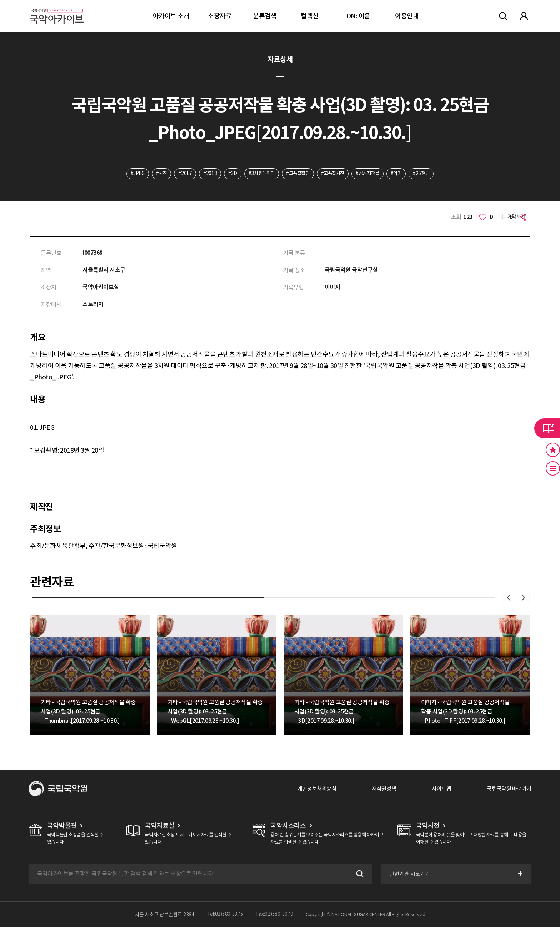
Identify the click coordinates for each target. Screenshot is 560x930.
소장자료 (220, 16)
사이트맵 (437, 791)
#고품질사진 (335, 174)
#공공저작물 (372, 174)
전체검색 (503, 16)
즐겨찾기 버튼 (553, 450)
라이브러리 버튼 (547, 428)
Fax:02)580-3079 (275, 917)
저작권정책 (378, 791)
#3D (229, 174)
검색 (358, 876)
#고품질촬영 (297, 174)
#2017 (180, 174)
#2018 (205, 174)
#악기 (402, 174)
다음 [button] (523, 600)
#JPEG (130, 174)
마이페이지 (524, 16)
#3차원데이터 (259, 174)
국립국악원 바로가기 (507, 791)
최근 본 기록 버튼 (553, 468)
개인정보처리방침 (309, 791)
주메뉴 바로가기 (0, 0)
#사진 (155, 174)
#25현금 (429, 174)
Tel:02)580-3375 (225, 917)
